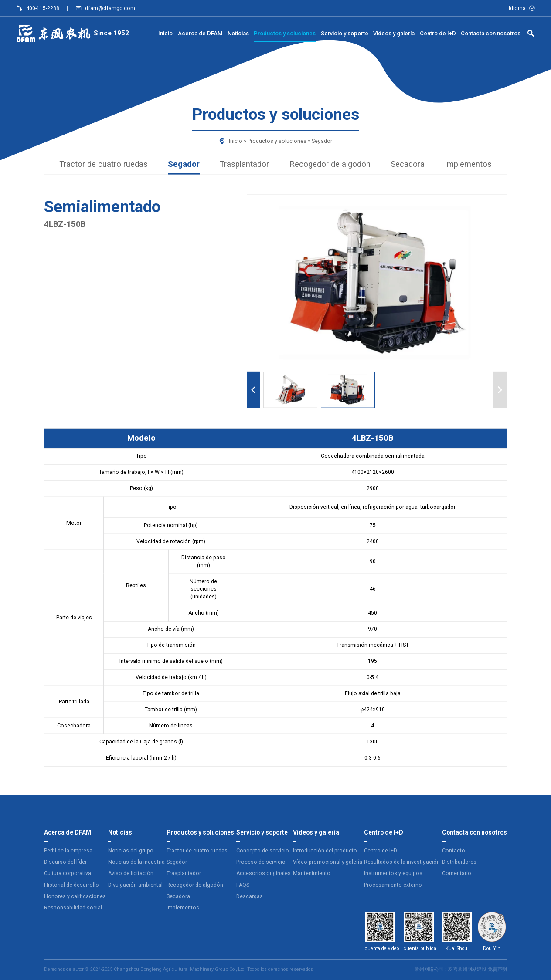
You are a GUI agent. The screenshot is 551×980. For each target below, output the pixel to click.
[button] (290, 390)
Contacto (454, 851)
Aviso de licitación (131, 873)
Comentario (457, 873)
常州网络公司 (429, 969)
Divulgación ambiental (135, 885)
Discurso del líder (65, 862)
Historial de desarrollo (71, 885)
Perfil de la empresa (68, 851)
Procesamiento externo (393, 885)
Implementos (468, 164)
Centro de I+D (381, 851)
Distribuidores (459, 862)
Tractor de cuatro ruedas (104, 164)
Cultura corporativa (68, 873)
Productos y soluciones (277, 141)
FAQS (243, 885)
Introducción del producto (325, 851)
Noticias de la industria (136, 862)
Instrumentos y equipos (393, 873)
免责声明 (497, 969)
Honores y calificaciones (75, 896)
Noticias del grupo (131, 851)
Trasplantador (244, 164)
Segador (322, 141)
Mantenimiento (312, 873)
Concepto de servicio (263, 851)
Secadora (408, 164)
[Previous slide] (253, 390)
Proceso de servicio (261, 862)
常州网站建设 (472, 969)
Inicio (236, 141)
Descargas (250, 896)
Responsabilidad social (73, 908)
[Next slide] (500, 390)
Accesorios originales (264, 873)
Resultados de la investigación (402, 862)
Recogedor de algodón (330, 164)
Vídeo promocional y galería (328, 862)
